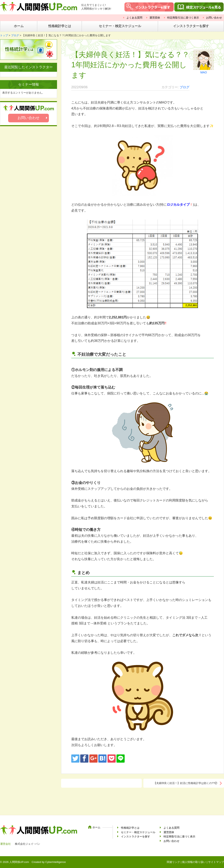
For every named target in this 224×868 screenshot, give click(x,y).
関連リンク (173, 862)
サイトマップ (216, 862)
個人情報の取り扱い (194, 862)
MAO (204, 72)
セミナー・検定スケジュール (120, 26)
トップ (4, 35)
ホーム (19, 26)
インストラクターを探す (191, 26)
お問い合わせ (214, 18)
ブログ (15, 35)
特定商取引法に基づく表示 (183, 18)
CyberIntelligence (55, 862)
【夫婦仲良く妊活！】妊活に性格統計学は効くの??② (185, 783)
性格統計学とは (60, 26)
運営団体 (155, 18)
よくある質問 (134, 18)
